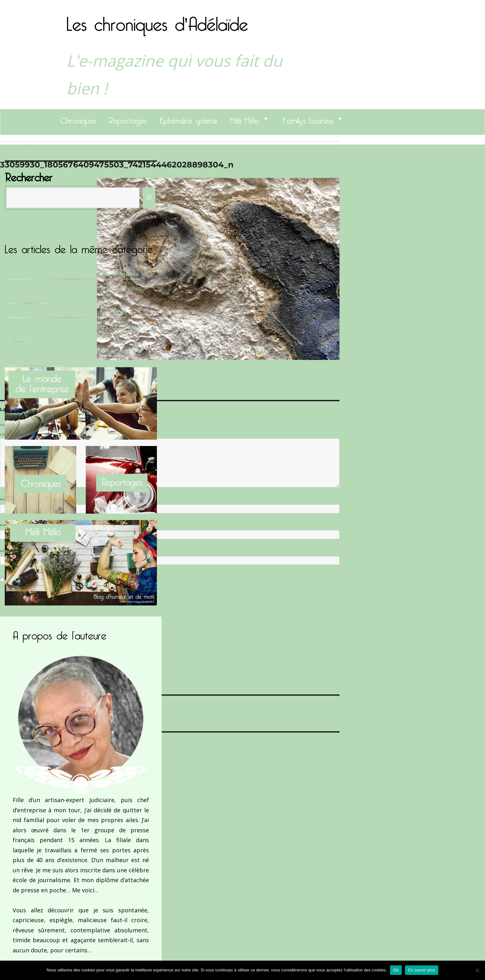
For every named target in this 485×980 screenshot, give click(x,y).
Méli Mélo (245, 119)
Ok (396, 970)
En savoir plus (422, 970)
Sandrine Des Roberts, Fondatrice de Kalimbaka (74, 274)
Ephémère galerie (188, 119)
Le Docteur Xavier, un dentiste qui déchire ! (67, 312)
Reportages (128, 119)
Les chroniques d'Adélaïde (157, 20)
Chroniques (78, 119)
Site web (7, 551)
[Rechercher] (149, 198)
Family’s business (308, 119)
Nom (5, 499)
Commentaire (13, 435)
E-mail (7, 525)
